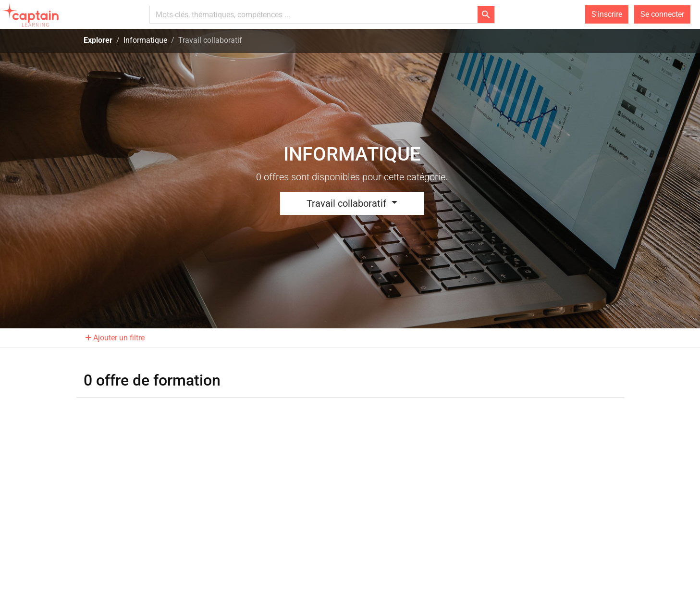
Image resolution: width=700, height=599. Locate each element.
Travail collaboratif (348, 203)
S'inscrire (607, 14)
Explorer (98, 40)
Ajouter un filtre (115, 338)
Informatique (145, 40)
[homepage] (31, 14)
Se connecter (662, 14)
